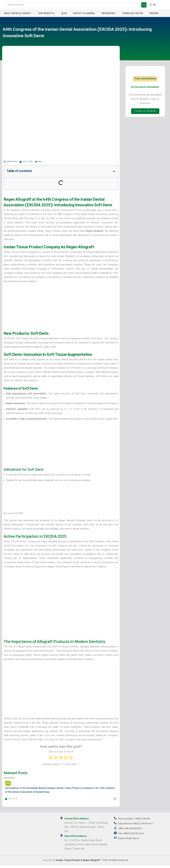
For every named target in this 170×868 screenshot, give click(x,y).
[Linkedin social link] (155, 6)
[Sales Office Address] (62, 838)
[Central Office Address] (62, 821)
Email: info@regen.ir (129, 841)
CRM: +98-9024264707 (131, 831)
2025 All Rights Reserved (92, 863)
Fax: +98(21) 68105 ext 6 (132, 836)
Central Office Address (77, 821)
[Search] (76, 6)
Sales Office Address (76, 839)
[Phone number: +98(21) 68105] (115, 821)
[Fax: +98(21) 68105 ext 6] (115, 835)
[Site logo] (2, 6)
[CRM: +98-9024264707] (115, 830)
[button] (114, 174)
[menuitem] (153, 16)
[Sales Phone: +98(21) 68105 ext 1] (115, 826)
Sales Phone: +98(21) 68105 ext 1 (137, 826)
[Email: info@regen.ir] (115, 840)
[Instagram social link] (151, 6)
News (40, 164)
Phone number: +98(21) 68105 (135, 821)
